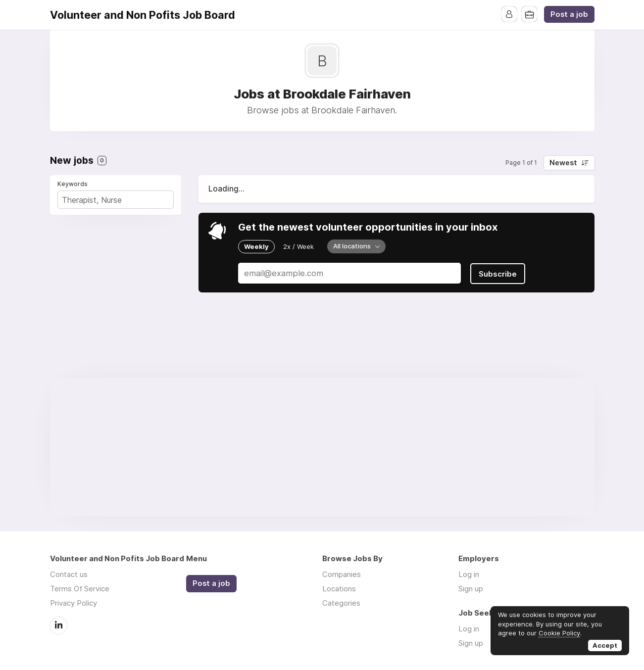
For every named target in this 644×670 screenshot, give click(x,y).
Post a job (569, 14)
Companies (342, 574)
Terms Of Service (80, 589)
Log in (469, 574)
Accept (605, 645)
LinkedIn (58, 625)
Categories (341, 603)
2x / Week (298, 246)
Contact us (69, 574)
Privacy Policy (74, 603)
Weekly (256, 246)
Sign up (471, 589)
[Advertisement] (322, 447)
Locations (339, 589)
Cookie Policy (559, 633)
